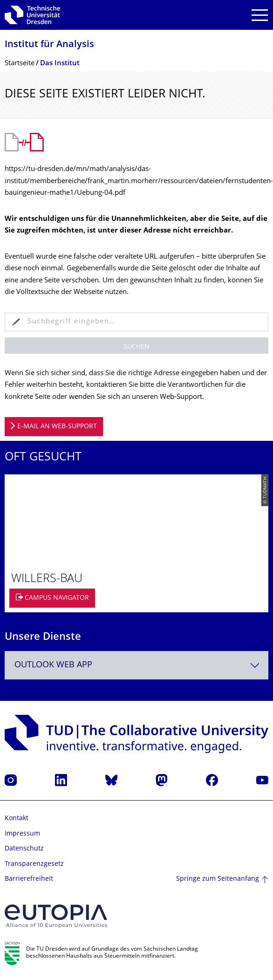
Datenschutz (24, 849)
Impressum (22, 834)
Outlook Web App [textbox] (53, 665)
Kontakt (17, 819)
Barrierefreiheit (29, 879)
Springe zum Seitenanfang (218, 879)
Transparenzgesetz (34, 864)
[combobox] (136, 665)
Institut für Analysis (49, 45)
